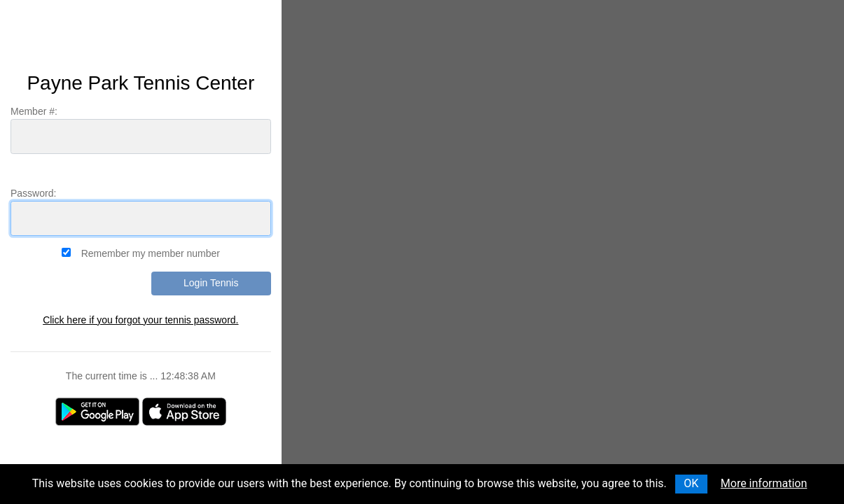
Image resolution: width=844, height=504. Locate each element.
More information (764, 483)
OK (691, 483)
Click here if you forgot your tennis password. (140, 320)
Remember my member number (151, 253)
